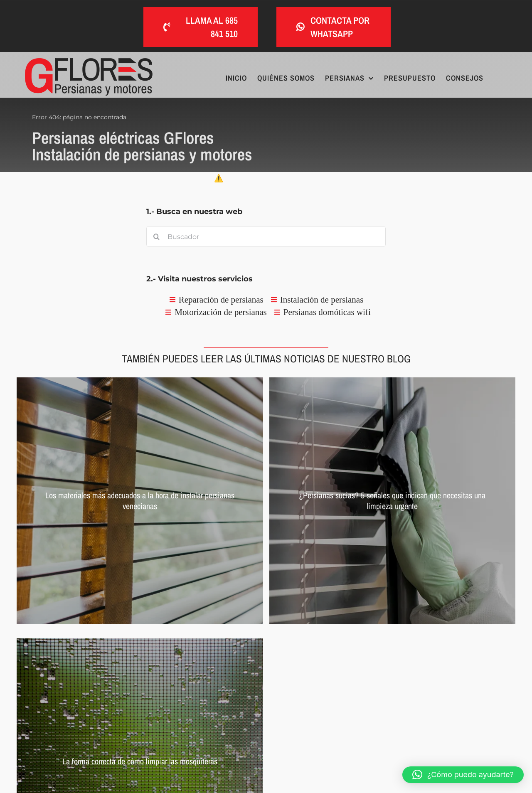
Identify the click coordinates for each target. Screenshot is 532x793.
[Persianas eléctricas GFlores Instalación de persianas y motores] (89, 62)
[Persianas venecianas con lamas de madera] (140, 501)
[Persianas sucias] (393, 501)
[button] (463, 775)
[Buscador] (266, 236)
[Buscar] (157, 236)
